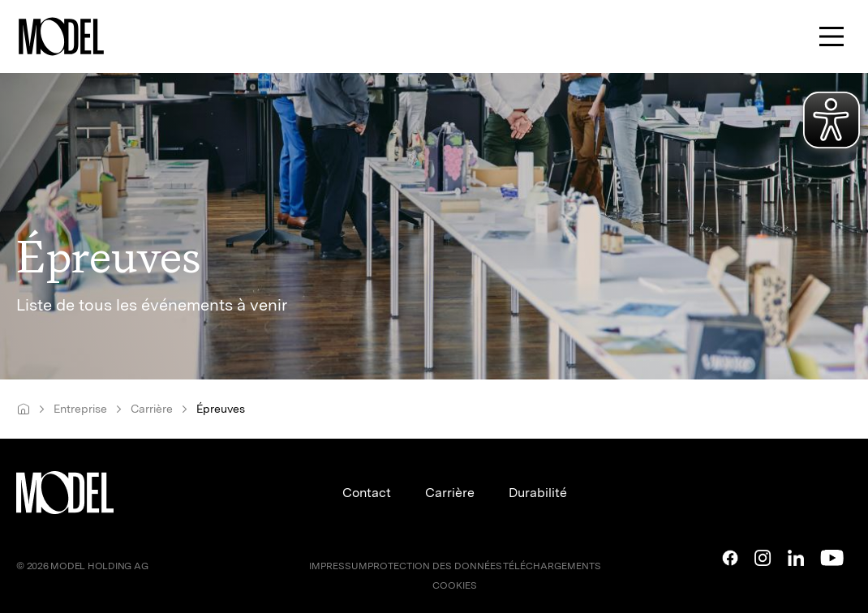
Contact (367, 493)
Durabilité (538, 493)
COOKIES (455, 585)
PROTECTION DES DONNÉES (435, 566)
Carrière (450, 493)
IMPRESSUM (338, 566)
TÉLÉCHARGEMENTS (552, 566)
